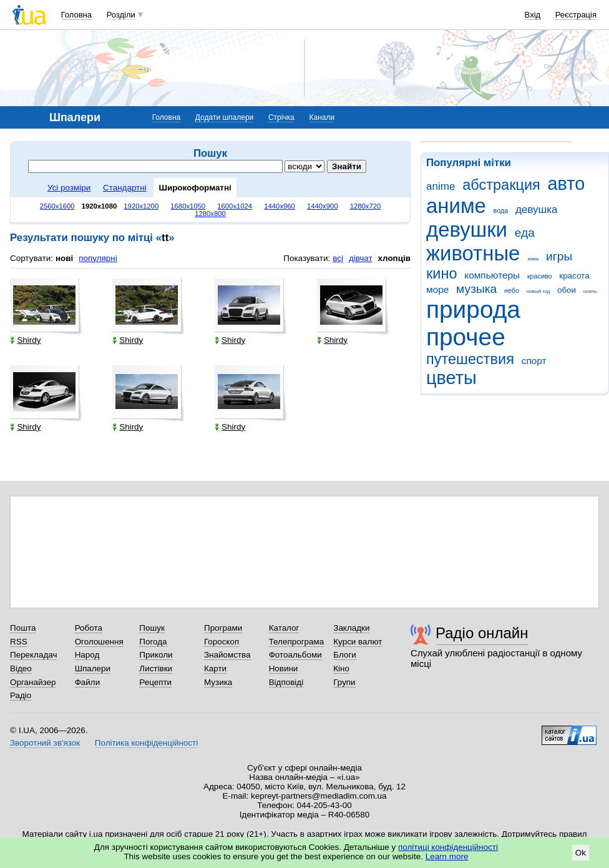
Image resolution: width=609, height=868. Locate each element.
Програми (223, 628)
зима (533, 259)
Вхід (533, 15)
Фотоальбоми (295, 655)
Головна (76, 15)
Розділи (121, 15)
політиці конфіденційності (448, 847)
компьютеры (492, 275)
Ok (581, 853)
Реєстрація (576, 15)
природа (473, 309)
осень (590, 291)
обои (567, 290)
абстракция (501, 185)
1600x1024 (235, 206)
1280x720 (366, 206)
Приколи (156, 655)
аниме (456, 206)
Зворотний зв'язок (45, 743)
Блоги (345, 655)
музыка (476, 289)
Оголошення (99, 642)
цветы (451, 378)
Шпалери (93, 668)
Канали (322, 117)
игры (559, 256)
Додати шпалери (224, 117)
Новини (284, 668)
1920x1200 (141, 206)
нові (64, 258)
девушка (537, 210)
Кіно (341, 668)
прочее (466, 337)
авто (567, 184)
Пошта (23, 628)
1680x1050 (188, 206)
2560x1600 (57, 206)
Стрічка (281, 117)
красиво (540, 276)
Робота (89, 628)
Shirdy (25, 340)
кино (442, 274)
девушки (467, 229)
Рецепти (155, 682)
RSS (19, 642)
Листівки (156, 668)
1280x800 (210, 214)
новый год (538, 291)
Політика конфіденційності (146, 743)
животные (473, 253)
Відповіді (286, 682)
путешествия (470, 359)
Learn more (447, 856)
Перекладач (33, 655)
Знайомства (227, 655)
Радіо (21, 695)
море (437, 289)
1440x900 (323, 206)
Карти (215, 668)
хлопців (394, 258)
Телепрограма (297, 642)
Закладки (351, 628)
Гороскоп (222, 642)
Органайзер (33, 682)
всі (338, 258)
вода (501, 210)
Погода (153, 642)
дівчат (361, 258)
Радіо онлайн (482, 633)
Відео (21, 668)
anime (441, 186)
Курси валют (358, 642)
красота (574, 276)
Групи (344, 682)
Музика (218, 682)
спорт (534, 361)
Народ (87, 655)
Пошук (152, 628)
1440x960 (280, 206)
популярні (98, 258)
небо (512, 290)
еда (525, 233)
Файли (88, 682)
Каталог (284, 628)
